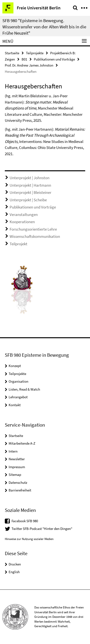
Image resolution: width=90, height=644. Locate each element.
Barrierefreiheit (20, 490)
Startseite (12, 53)
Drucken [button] (15, 564)
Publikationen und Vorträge (54, 59)
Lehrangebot (18, 397)
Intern (13, 451)
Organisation (18, 381)
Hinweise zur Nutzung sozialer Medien (29, 539)
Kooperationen (22, 222)
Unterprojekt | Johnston (30, 178)
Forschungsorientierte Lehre (33, 229)
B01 (24, 59)
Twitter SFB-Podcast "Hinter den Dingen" (42, 529)
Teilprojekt (18, 244)
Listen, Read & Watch (24, 389)
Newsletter (17, 459)
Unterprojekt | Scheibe (28, 200)
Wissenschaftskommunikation (35, 236)
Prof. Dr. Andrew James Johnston (29, 65)
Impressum (17, 467)
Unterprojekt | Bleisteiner (30, 192)
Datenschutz (18, 482)
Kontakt (15, 405)
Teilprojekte (35, 53)
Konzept (15, 366)
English (14, 572)
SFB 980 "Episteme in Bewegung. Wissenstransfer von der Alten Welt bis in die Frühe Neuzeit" (44, 27)
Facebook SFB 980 (25, 521)
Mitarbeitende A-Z (22, 443)
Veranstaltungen (24, 215)
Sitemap (15, 475)
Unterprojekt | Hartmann (30, 185)
